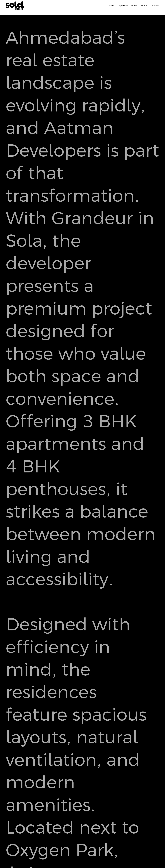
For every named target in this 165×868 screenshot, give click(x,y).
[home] (16, 6)
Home (111, 6)
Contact (155, 6)
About (144, 6)
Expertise (123, 6)
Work (134, 6)
